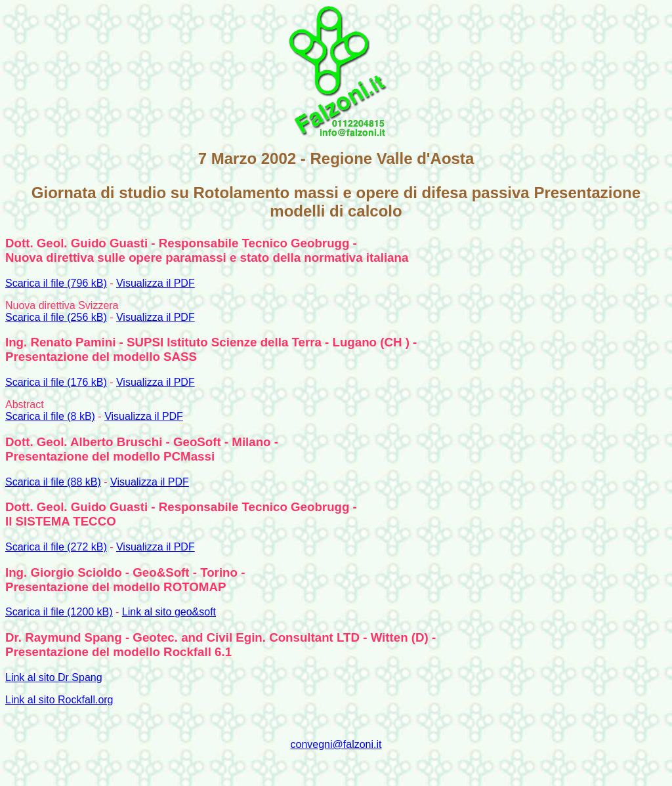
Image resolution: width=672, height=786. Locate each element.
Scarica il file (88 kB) (53, 482)
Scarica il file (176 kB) (56, 382)
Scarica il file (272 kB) (56, 547)
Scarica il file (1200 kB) (59, 612)
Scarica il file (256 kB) (56, 317)
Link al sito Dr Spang (54, 677)
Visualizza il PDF (156, 283)
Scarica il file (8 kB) (50, 416)
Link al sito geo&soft (169, 612)
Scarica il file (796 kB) (56, 283)
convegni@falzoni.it (336, 744)
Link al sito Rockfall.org (59, 700)
